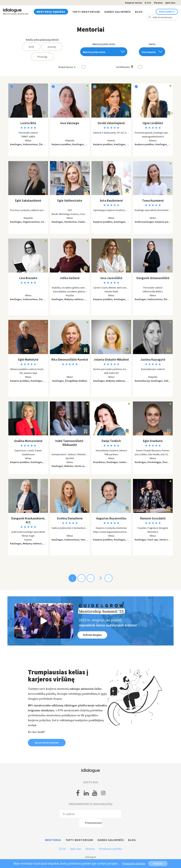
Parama (158, 3)
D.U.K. (148, 3)
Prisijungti (167, 12)
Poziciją (42, 57)
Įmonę (52, 47)
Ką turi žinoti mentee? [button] (47, 743)
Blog (139, 12)
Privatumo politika (110, 849)
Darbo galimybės (118, 12)
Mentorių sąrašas (51, 12)
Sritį (31, 47)
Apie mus (170, 3)
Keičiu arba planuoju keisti (42, 40)
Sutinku (158, 864)
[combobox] (104, 52)
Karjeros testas (134, 3)
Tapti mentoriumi (86, 12)
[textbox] (102, 52)
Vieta (152, 44)
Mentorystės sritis (104, 44)
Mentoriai (53, 840)
